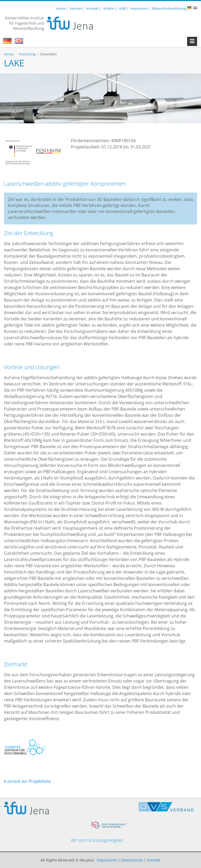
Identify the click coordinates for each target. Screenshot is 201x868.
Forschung (27, 54)
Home (61, 8)
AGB (122, 8)
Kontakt (93, 8)
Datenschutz (132, 860)
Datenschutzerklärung (169, 8)
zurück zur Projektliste (27, 781)
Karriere (76, 8)
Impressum (139, 8)
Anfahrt (109, 8)
